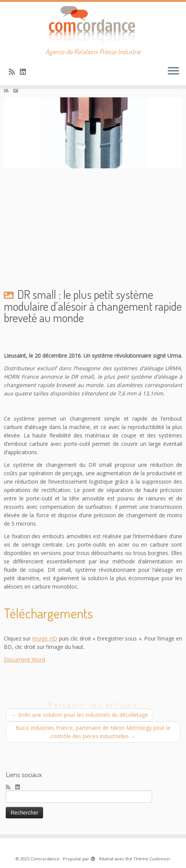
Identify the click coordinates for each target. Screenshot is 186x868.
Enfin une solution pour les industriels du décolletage (80, 715)
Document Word (24, 659)
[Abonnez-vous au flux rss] (14, 72)
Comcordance (45, 859)
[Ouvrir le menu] (173, 71)
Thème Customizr (152, 859)
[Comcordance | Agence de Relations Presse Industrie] (93, 25)
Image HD (45, 638)
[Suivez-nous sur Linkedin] (25, 72)
